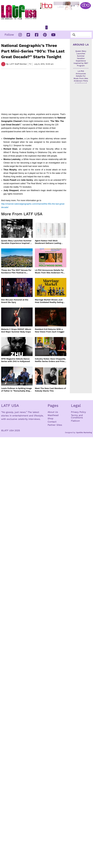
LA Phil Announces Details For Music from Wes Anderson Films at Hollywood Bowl (50, 271)
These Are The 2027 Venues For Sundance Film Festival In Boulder (16, 271)
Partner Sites (55, 425)
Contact (52, 422)
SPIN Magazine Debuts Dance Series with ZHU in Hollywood (15, 360)
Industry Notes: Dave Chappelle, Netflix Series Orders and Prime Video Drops (50, 360)
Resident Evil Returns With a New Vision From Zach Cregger (50, 330)
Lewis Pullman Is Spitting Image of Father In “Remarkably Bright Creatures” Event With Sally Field (16, 390)
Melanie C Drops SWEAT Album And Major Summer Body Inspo (16, 330)
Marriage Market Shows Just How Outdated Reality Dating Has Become (49, 301)
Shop (51, 418)
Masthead (53, 415)
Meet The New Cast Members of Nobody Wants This (50, 390)
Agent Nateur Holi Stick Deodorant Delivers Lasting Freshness (48, 242)
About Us (53, 412)
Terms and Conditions (77, 416)
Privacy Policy (78, 412)
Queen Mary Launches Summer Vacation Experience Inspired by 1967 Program (17, 242)
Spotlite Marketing (84, 433)
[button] (46, 27)
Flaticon (75, 421)
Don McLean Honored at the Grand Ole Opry (15, 301)
